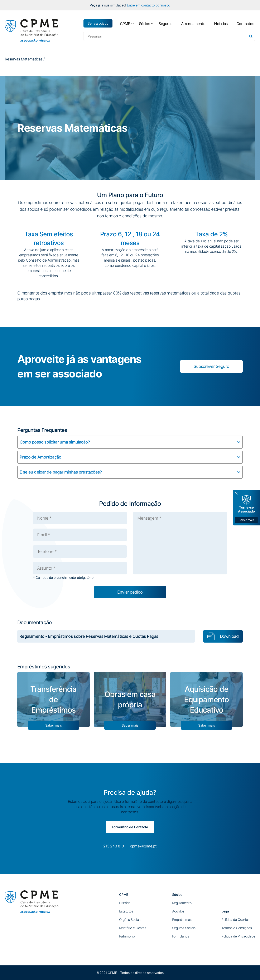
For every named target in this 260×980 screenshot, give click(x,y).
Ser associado (98, 23)
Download (229, 636)
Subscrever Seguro (211, 366)
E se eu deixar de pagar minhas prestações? (61, 472)
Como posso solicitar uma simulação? (55, 442)
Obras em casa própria (130, 699)
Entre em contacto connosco (149, 5)
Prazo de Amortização (40, 457)
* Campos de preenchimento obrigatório (63, 578)
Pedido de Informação (130, 504)
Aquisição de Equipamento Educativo (206, 699)
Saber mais (54, 725)
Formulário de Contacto (130, 827)
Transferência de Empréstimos (53, 699)
